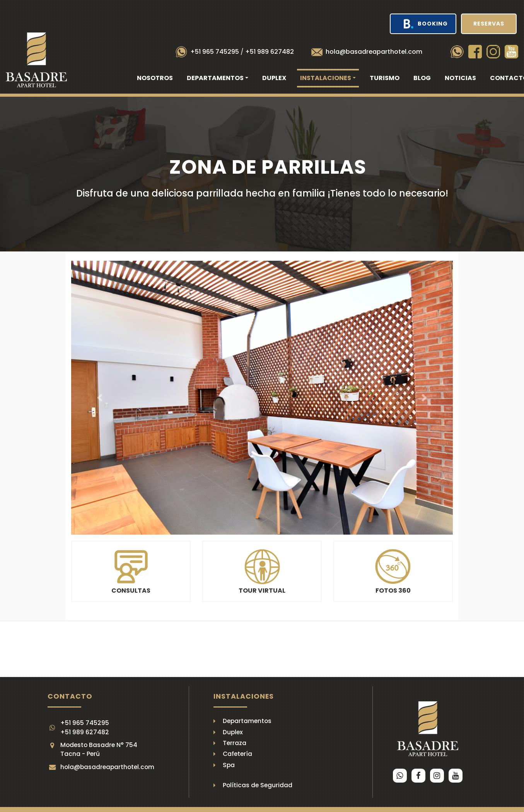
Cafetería (237, 754)
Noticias (460, 78)
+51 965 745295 (215, 52)
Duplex (274, 78)
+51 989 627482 (270, 52)
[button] (100, 398)
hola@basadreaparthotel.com (374, 52)
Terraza (235, 743)
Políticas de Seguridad (258, 785)
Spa (229, 765)
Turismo (385, 78)
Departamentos (247, 721)
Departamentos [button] (215, 78)
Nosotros (155, 78)
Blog (422, 78)
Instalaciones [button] (326, 78)
